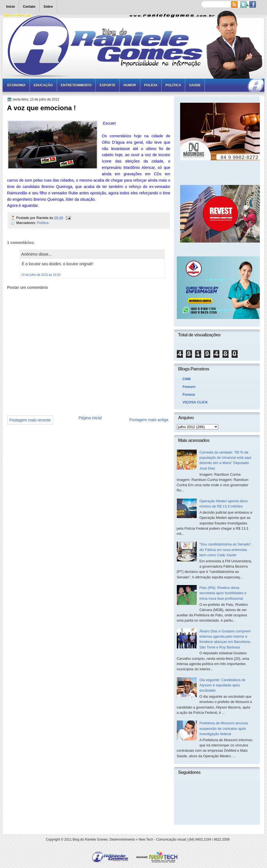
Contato (29, 7)
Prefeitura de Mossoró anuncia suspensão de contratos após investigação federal (224, 728)
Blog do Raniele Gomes (90, 839)
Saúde (195, 85)
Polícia (151, 85)
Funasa (189, 394)
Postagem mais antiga (149, 420)
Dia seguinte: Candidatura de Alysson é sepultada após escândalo (223, 685)
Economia (17, 85)
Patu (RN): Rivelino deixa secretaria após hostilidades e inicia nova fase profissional (223, 593)
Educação (43, 85)
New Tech (146, 839)
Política (173, 85)
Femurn (189, 387)
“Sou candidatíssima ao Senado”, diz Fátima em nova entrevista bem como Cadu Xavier (226, 550)
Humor (130, 85)
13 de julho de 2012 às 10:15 (41, 275)
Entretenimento (76, 85)
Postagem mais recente (30, 420)
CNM (187, 379)
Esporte (107, 85)
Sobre (48, 7)
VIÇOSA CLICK (195, 402)
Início (11, 7)
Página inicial (90, 418)
